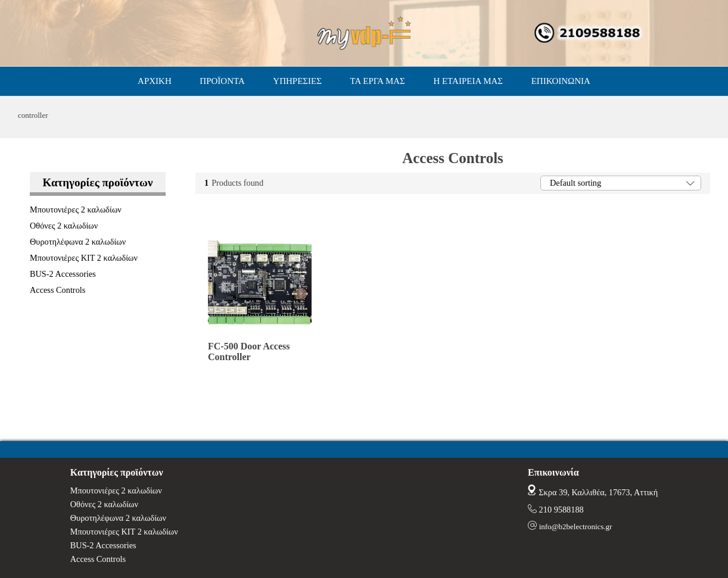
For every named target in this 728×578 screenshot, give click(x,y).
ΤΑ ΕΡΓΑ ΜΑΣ (378, 81)
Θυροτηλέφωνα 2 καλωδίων (78, 242)
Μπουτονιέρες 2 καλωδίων (76, 210)
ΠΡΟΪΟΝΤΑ (222, 81)
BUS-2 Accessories (63, 274)
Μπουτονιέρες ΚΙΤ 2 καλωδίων (84, 258)
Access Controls (57, 290)
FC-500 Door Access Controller (249, 352)
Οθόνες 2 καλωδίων (64, 226)
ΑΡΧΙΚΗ (155, 81)
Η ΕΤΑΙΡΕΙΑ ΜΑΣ (468, 81)
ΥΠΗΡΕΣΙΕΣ (297, 81)
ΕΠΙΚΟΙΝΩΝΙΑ (561, 81)
